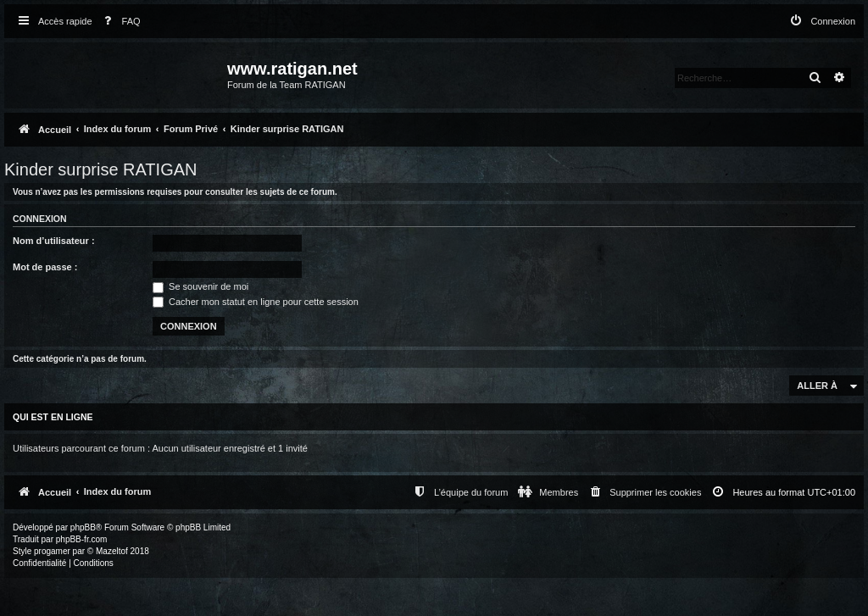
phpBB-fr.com (82, 539)
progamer (52, 551)
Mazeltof (112, 551)
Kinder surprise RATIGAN (100, 169)
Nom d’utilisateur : (54, 241)
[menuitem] (119, 22)
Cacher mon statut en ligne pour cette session (256, 302)
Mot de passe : (45, 267)
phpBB (83, 527)
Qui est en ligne (53, 417)
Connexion (40, 219)
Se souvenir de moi (200, 286)
